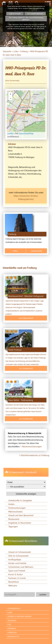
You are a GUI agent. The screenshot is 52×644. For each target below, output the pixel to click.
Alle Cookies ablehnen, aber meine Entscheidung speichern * (26, 18)
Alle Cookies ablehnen (35, 14)
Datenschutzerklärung (36, 8)
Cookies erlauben (15, 14)
